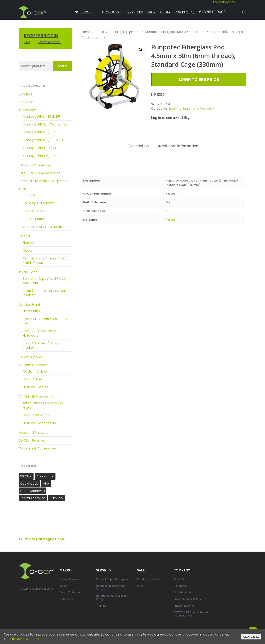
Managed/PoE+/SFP (39, 132)
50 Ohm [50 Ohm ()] (26, 476)
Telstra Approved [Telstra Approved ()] (33, 498)
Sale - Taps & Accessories (39, 173)
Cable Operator (69, 579)
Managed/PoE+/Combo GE (45, 124)
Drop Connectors (37, 415)
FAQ (27, 42)
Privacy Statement (185, 606)
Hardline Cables (35, 387)
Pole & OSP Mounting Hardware (40, 333)
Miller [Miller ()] (46, 484)
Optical (25, 236)
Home (86, 32)
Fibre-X (28, 243)
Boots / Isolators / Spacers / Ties (45, 321)
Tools (23, 189)
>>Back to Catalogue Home (42, 539)
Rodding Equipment (39, 203)
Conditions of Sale (149, 579)
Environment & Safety (187, 599)
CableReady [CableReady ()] (29, 484)
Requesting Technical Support (110, 588)
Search (63, 66)
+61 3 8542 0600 (211, 12)
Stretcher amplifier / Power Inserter (44, 293)
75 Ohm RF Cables (33, 365)
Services (135, 12)
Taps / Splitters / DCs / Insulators (41, 345)
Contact (182, 12)
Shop (151, 12)
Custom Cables (35, 371)
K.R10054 (172, 220)
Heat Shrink (32, 311)
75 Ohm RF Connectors (37, 397)
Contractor (66, 599)
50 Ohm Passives (32, 440)
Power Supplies (31, 357)
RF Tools (29, 195)
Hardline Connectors (39, 423)
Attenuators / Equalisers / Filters (43, 405)
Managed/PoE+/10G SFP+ (43, 140)
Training (101, 606)
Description (139, 146)
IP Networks (28, 110)
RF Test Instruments (38, 219)
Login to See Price (199, 80)
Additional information (178, 146)
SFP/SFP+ (26, 94)
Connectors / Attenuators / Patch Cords (45, 260)
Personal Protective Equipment (43, 181)
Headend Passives (33, 433)
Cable (28, 250)
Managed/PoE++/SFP (40, 148)
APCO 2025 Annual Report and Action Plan (191, 614)
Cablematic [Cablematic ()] (45, 476)
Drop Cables (33, 379)
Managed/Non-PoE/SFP (42, 116)
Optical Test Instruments (42, 227)
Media (165, 12)
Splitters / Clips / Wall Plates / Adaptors (46, 281)
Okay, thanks (251, 637)
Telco (63, 586)
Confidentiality (182, 593)
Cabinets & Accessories (38, 448)
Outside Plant (29, 305)
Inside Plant (28, 272)
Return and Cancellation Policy (111, 598)
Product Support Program (112, 579)
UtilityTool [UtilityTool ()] (57, 498)
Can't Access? (50, 42)
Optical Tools (33, 211)
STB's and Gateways (35, 165)
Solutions (86, 12)
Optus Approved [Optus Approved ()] (32, 491)
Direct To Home (70, 593)
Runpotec (27, 102)
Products (112, 12)
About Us (179, 579)
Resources (180, 586)
